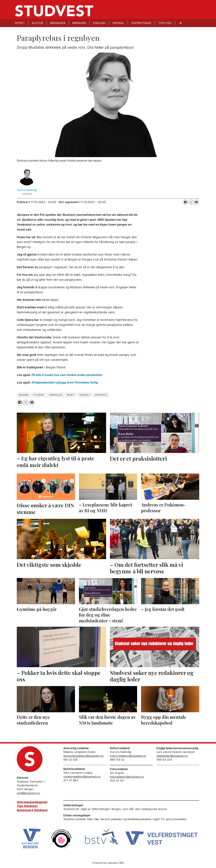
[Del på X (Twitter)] (191, 202)
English (99, 23)
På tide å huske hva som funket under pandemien (67, 375)
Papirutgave (141, 23)
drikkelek (56, 395)
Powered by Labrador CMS (108, 863)
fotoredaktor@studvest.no (127, 777)
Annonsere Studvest (32, 810)
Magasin (79, 23)
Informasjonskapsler (32, 802)
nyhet (71, 395)
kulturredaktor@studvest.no (128, 756)
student (39, 395)
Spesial (118, 23)
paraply (85, 395)
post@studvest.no (28, 793)
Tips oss (165, 23)
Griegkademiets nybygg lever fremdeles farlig (64, 382)
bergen (24, 395)
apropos (101, 395)
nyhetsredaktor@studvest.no (82, 777)
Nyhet (20, 23)
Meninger (58, 23)
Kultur (37, 23)
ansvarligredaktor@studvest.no (83, 756)
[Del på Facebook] (185, 202)
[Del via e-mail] (196, 202)
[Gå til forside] (54, 11)
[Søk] (181, 23)
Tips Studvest (27, 806)
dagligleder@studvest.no (172, 756)
